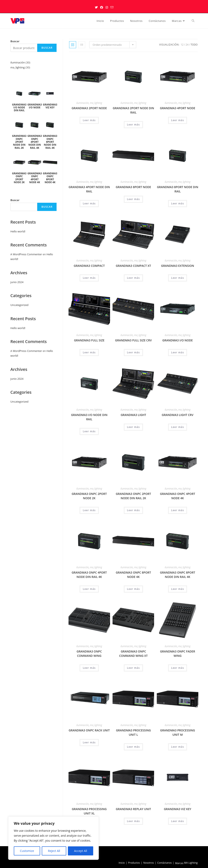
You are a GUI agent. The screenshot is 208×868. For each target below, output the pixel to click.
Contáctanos (164, 863)
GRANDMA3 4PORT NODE (178, 108)
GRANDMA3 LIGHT (133, 415)
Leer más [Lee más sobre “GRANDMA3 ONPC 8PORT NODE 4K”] (133, 589)
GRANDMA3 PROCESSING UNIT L (133, 732)
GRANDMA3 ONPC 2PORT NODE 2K (89, 496)
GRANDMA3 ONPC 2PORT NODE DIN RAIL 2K (133, 496)
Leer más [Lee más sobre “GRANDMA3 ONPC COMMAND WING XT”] (133, 668)
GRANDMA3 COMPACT (89, 266)
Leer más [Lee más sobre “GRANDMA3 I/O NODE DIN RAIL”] (89, 431)
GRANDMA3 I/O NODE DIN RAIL (89, 417)
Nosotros (148, 863)
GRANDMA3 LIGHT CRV (178, 415)
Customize (27, 851)
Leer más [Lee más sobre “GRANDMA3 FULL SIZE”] (89, 352)
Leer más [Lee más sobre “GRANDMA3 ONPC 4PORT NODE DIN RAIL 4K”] (89, 589)
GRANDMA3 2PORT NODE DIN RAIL (133, 110)
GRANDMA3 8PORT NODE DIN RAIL (178, 189)
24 (187, 45)
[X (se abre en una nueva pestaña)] (96, 7)
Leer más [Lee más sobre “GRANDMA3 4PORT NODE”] (178, 120)
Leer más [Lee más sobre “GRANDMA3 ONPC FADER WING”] (178, 668)
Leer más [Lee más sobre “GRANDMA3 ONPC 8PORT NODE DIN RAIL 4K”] (178, 589)
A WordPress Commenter (26, 254)
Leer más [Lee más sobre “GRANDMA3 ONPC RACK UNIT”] (89, 742)
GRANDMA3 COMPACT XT (133, 266)
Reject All (54, 851)
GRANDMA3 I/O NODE (178, 340)
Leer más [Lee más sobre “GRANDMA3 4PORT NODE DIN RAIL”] (89, 203)
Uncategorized (20, 305)
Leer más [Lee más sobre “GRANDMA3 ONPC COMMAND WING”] (89, 668)
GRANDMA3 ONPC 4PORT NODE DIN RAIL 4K (89, 575)
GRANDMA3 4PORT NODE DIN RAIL (89, 189)
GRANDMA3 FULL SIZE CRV (133, 340)
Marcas (179, 863)
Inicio (122, 863)
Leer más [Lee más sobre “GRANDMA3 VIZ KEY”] (178, 821)
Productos (134, 863)
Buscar (15, 41)
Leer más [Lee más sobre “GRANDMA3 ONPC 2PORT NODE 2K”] (89, 510)
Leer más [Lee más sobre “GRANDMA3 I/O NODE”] (178, 352)
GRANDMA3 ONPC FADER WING (178, 654)
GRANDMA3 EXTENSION (178, 266)
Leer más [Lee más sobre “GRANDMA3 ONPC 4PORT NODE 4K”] (178, 510)
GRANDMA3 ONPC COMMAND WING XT (133, 654)
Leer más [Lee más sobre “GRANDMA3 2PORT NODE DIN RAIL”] (133, 125)
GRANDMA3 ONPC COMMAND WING (89, 654)
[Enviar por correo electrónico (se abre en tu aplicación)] (112, 7)
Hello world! (18, 231)
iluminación (83, 103)
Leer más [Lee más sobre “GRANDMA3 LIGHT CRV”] (178, 427)
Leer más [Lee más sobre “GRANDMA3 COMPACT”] (89, 278)
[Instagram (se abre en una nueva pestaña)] (107, 7)
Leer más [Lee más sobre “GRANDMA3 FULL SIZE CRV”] (133, 352)
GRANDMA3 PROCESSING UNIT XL (89, 811)
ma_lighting (96, 103)
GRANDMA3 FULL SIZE (89, 340)
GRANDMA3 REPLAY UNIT (133, 809)
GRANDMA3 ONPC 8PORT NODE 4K (133, 575)
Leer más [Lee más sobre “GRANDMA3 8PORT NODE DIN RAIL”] (178, 203)
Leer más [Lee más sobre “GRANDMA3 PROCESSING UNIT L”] (133, 747)
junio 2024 (17, 282)
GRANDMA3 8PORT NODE (134, 187)
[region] (53, 838)
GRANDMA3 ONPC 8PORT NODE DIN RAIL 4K (178, 575)
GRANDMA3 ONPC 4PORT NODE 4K (178, 496)
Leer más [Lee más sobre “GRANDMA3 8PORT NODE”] (133, 199)
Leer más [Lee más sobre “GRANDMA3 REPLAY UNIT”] (133, 821)
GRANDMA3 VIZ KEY (177, 809)
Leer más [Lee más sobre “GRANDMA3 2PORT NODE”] (89, 120)
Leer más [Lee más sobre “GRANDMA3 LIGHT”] (133, 427)
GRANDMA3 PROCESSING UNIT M (177, 732)
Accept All (81, 851)
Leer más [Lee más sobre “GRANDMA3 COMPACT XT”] (133, 278)
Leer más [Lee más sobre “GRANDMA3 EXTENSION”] (178, 278)
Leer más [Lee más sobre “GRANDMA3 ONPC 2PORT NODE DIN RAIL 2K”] (133, 510)
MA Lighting (191, 863)
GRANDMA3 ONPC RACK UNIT (89, 730)
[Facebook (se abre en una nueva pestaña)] (102, 7)
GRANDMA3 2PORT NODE (89, 108)
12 (182, 45)
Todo (194, 45)
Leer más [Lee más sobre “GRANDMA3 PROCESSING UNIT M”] (178, 747)
